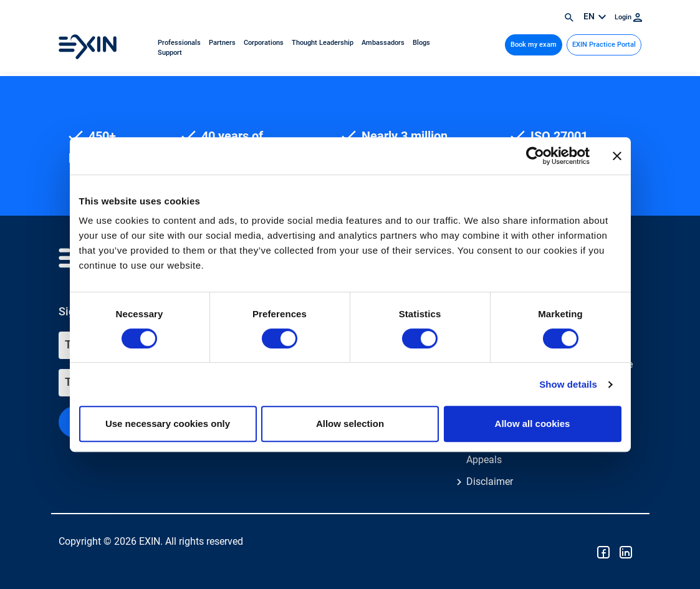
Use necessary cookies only (168, 424)
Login (628, 17)
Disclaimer (490, 481)
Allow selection (350, 424)
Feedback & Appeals (492, 452)
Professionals (180, 43)
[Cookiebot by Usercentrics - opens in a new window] (535, 156)
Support (170, 53)
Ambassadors (384, 43)
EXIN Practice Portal (604, 45)
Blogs (421, 43)
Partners (223, 43)
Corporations (265, 43)
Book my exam (534, 45)
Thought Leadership (324, 43)
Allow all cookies (533, 424)
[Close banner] (617, 156)
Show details (568, 384)
